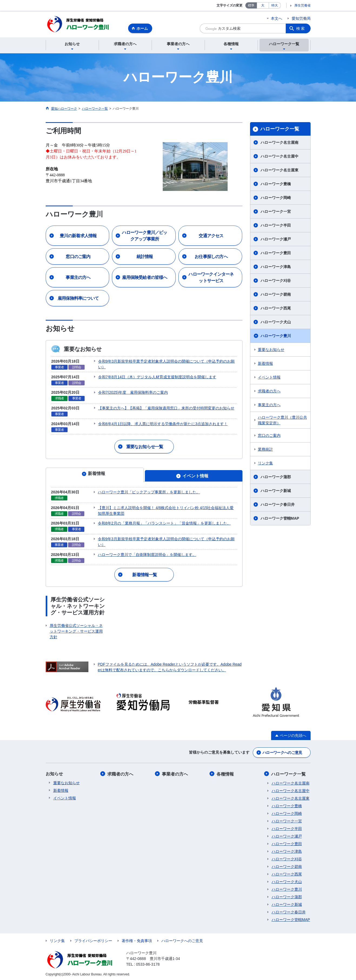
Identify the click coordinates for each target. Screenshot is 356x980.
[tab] (95, 475)
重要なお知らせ (271, 350)
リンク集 (265, 464)
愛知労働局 (301, 18)
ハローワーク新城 (276, 491)
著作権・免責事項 (137, 939)
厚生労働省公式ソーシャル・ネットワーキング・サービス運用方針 (76, 630)
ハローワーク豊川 (276, 337)
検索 (301, 28)
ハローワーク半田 (276, 226)
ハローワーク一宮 (276, 212)
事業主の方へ (269, 406)
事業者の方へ (175, 773)
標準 (251, 5)
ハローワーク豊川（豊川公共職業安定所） (282, 421)
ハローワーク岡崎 (276, 198)
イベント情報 (269, 378)
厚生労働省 (302, 5)
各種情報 (226, 773)
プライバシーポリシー (93, 939)
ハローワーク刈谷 (276, 281)
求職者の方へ (269, 392)
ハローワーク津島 (276, 268)
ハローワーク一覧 (280, 130)
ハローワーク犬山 (276, 323)
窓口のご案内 (269, 436)
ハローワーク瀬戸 (276, 240)
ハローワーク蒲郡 (276, 478)
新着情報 (265, 364)
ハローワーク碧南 (276, 295)
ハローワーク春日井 (278, 505)
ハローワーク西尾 (276, 309)
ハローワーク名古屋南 (280, 143)
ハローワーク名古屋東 (280, 171)
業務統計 (265, 450)
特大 (275, 5)
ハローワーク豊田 (276, 254)
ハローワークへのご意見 (282, 751)
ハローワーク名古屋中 (280, 157)
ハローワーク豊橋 (276, 185)
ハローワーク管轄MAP (280, 519)
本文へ (277, 18)
